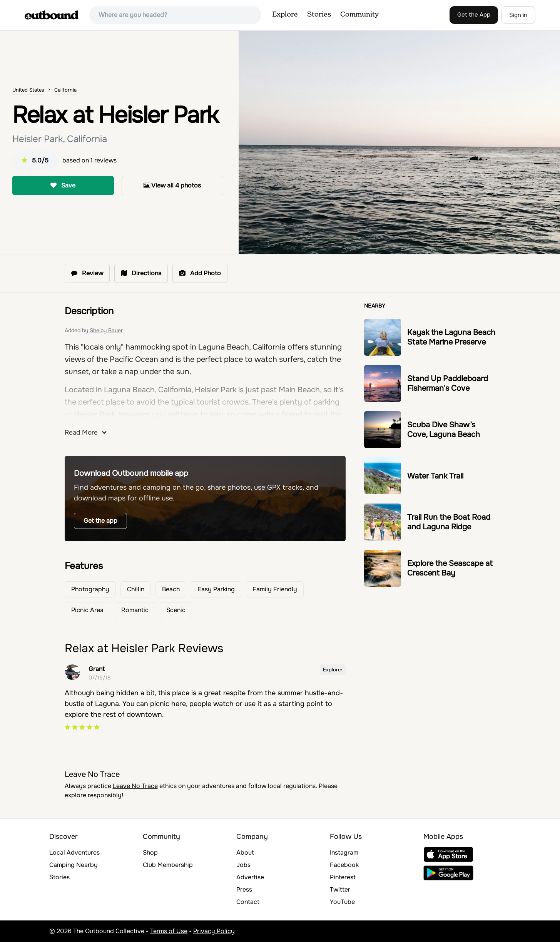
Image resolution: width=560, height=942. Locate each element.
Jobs (243, 865)
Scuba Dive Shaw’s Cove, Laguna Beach (444, 430)
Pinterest (343, 877)
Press (244, 889)
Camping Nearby (74, 865)
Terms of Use (169, 931)
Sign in (518, 15)
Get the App (474, 15)
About (245, 852)
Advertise (250, 877)
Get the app (100, 521)
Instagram (344, 852)
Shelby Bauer (106, 330)
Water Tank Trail (435, 476)
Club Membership (168, 865)
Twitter (340, 889)
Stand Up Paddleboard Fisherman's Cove (448, 383)
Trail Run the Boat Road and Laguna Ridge (449, 522)
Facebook (344, 865)
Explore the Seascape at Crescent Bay (450, 568)
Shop (150, 852)
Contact (248, 902)
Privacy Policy (214, 931)
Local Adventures (74, 852)
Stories (319, 15)
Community (359, 15)
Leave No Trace (135, 786)
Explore (285, 15)
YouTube (342, 902)
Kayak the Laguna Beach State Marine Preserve (451, 337)
